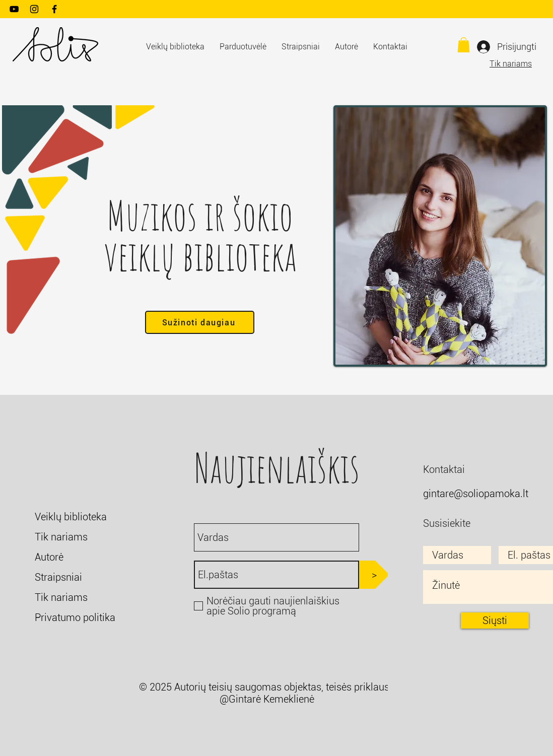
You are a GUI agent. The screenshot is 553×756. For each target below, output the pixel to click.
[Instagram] (34, 9)
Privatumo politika (75, 617)
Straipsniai (58, 577)
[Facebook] (54, 9)
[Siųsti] (495, 621)
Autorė (49, 557)
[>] (374, 575)
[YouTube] (14, 9)
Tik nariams (511, 64)
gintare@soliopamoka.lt (476, 494)
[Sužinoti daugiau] (200, 322)
